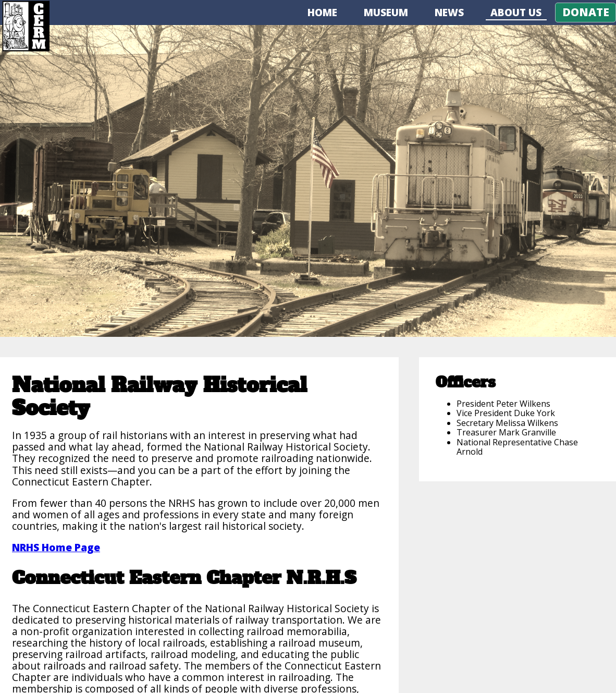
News (449, 12)
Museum (386, 12)
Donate (586, 12)
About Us (516, 12)
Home (322, 12)
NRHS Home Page (56, 547)
